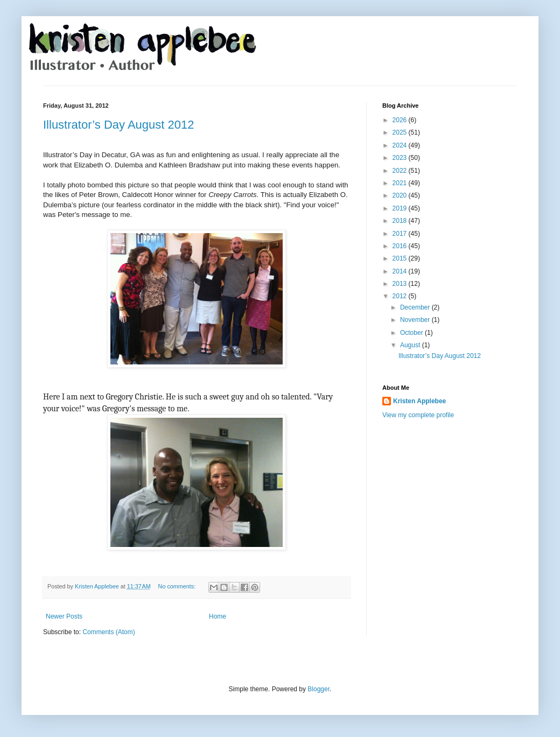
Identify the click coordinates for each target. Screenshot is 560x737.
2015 (401, 258)
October (412, 333)
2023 (401, 158)
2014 (401, 271)
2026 (401, 120)
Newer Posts (64, 616)
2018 (401, 221)
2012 (401, 296)
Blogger (318, 689)
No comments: (178, 586)
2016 (401, 246)
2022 (401, 171)
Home (218, 616)
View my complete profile (418, 415)
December (416, 307)
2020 (401, 195)
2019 (401, 208)
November (416, 320)
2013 (401, 284)
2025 (401, 132)
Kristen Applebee (419, 401)
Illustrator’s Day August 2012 (118, 125)
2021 (401, 183)
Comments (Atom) (108, 632)
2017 (401, 234)
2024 (401, 145)
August (411, 345)
